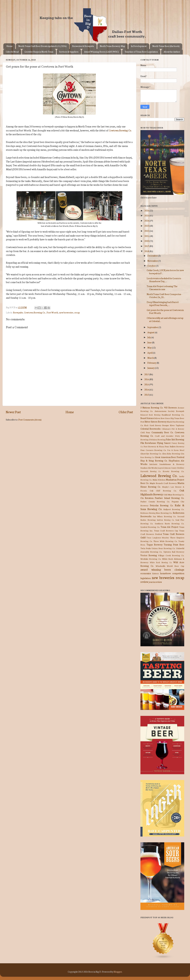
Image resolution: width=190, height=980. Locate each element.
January (151, 368)
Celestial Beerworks (151, 429)
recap (77, 312)
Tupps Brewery (155, 544)
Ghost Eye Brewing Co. (151, 453)
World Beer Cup (176, 566)
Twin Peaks (146, 548)
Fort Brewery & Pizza (154, 446)
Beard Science (147, 418)
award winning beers (156, 569)
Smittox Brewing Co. (165, 520)
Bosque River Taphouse (173, 425)
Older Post (126, 412)
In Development (139, 46)
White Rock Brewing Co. (161, 562)
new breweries (66, 312)
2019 (147, 246)
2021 (147, 236)
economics (146, 573)
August (151, 332)
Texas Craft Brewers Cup (166, 530)
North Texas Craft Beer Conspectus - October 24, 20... (164, 296)
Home (9, 46)
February (152, 363)
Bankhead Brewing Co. (173, 415)
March (151, 358)
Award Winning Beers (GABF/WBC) (101, 52)
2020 (147, 241)
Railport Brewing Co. (174, 509)
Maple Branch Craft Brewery (163, 483)
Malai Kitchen (159, 480)
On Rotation (147, 498)
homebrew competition (172, 573)
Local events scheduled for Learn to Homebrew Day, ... (164, 280)
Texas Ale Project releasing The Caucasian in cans (162, 288)
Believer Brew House (162, 418)
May (150, 347)
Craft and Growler (164, 436)
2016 (147, 379)
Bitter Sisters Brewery (156, 421)
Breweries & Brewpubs (83, 46)
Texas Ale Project (170, 527)
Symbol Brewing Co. (150, 527)
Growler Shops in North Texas (39, 52)
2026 (147, 210)
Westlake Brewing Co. (151, 559)
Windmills (160, 566)
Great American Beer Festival (170, 457)
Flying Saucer (164, 443)
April (150, 353)
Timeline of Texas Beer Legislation (141, 52)
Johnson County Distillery (174, 468)
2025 (147, 215)
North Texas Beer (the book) (166, 46)
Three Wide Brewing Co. (165, 541)
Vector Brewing (149, 555)
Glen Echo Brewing (171, 453)
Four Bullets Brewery (174, 446)
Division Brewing (157, 439)
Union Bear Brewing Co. (163, 548)
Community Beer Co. (163, 432)
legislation (146, 578)
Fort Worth (52, 312)
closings (179, 569)
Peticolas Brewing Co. (161, 505)
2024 (147, 220)
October (152, 266)
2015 (147, 384)
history (156, 573)
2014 (147, 389)
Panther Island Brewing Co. (170, 498)
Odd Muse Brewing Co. (174, 494)
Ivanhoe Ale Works (149, 468)
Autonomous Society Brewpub (170, 411)
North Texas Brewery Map (112, 46)
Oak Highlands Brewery (162, 492)
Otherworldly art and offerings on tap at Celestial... (165, 319)
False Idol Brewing (175, 439)
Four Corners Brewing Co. (153, 450)
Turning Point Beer (174, 544)
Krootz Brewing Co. (173, 471)
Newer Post (13, 412)
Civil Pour (145, 432)
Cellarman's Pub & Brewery (173, 429)
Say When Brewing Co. (165, 516)
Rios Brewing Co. (164, 513)
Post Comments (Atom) (30, 420)
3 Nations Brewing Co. (152, 407)
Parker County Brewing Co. (155, 501)
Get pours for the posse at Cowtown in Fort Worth (165, 311)
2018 (147, 251)
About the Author (172, 52)
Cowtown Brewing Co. (120, 130)
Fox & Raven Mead (176, 450)
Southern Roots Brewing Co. (170, 523)
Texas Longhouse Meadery (158, 538)
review (144, 582)
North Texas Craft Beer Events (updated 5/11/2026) (42, 46)
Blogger (118, 972)
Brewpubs (18, 312)
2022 (147, 231)
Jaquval (161, 468)
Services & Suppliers (69, 52)
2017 (147, 374)
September (153, 327)
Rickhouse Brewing (148, 513)
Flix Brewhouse (148, 443)
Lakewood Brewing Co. (159, 475)
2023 (147, 226)
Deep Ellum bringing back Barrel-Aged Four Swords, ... (163, 303)
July (149, 337)
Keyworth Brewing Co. (151, 471)
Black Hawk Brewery (153, 425)
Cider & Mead (12, 52)
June (150, 342)
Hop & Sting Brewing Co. (154, 460)
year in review (155, 582)
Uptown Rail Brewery (174, 552)
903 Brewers (170, 407)
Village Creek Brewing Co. (171, 555)
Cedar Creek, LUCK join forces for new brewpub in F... (165, 272)
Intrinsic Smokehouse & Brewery (167, 464)
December (153, 256)
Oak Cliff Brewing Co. (163, 490)
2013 (147, 395)
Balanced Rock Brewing (150, 415)
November (153, 261)
